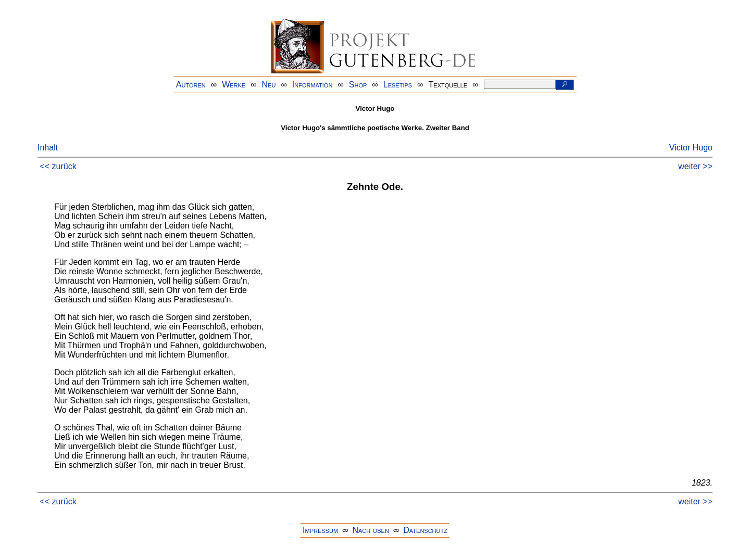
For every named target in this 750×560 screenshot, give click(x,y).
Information (312, 85)
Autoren (191, 85)
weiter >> (695, 166)
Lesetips (398, 85)
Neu (269, 85)
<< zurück (58, 166)
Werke (234, 85)
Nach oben (370, 530)
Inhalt (48, 148)
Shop (358, 85)
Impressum (320, 530)
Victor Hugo (691, 148)
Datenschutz (425, 530)
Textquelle (448, 85)
